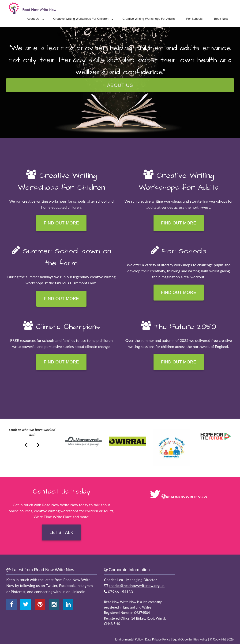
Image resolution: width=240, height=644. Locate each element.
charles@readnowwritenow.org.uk (137, 585)
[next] (26, 444)
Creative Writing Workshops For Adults (149, 19)
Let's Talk (61, 532)
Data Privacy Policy (158, 639)
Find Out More (61, 223)
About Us (33, 19)
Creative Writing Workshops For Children (81, 19)
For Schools (194, 19)
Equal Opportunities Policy (190, 639)
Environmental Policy (129, 639)
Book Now (221, 19)
